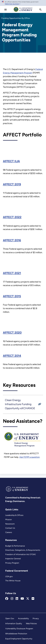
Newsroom (10, 524)
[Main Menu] (6, 10)
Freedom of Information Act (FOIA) (21, 554)
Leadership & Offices (14, 515)
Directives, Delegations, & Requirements (23, 550)
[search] (40, 10)
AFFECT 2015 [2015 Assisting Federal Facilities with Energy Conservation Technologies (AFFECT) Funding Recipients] (12, 296)
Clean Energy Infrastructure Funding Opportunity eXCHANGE (20, 404)
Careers (9, 532)
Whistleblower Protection (16, 634)
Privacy (36, 618)
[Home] (23, 12)
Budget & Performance (15, 546)
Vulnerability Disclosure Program (19, 629)
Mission (9, 519)
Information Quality (14, 623)
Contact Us (10, 528)
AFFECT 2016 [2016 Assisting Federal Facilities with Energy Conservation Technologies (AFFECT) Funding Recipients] (12, 240)
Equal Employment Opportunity (19, 639)
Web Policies (31, 623)
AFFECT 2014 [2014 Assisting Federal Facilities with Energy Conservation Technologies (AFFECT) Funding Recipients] (12, 356)
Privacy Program (12, 563)
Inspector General (13, 559)
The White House (13, 581)
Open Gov (10, 618)
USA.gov (9, 576)
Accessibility (23, 618)
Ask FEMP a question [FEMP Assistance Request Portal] (30, 457)
